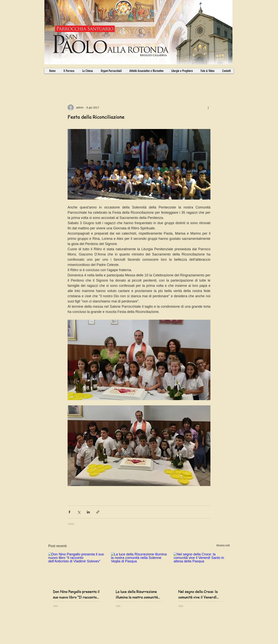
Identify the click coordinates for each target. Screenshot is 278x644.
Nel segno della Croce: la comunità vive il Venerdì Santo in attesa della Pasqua (200, 594)
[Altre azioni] (208, 108)
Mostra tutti (223, 545)
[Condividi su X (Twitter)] (79, 512)
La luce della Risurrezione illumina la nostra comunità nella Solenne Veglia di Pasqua (137, 594)
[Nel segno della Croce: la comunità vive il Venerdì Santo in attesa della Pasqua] (202, 568)
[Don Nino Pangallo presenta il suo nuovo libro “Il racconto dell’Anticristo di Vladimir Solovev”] (76, 568)
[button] (110, 71)
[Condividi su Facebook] (69, 512)
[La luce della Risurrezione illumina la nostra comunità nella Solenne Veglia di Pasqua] (139, 568)
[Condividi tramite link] (98, 512)
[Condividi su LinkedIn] (88, 512)
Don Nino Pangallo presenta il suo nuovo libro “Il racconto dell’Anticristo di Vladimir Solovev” (76, 594)
